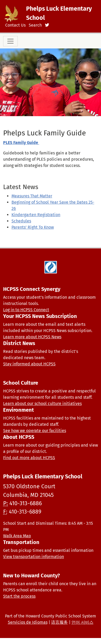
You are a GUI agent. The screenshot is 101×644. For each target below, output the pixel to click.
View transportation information (34, 557)
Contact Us (15, 25)
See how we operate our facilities (35, 431)
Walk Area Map (17, 536)
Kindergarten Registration (36, 215)
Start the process (19, 596)
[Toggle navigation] (10, 41)
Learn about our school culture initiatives (42, 404)
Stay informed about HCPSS (29, 364)
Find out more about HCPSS (29, 458)
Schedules (21, 221)
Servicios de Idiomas (28, 622)
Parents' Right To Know (33, 227)
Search (35, 25)
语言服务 (60, 622)
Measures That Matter (32, 196)
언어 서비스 (82, 622)
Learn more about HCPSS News (32, 337)
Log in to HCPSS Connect (26, 310)
